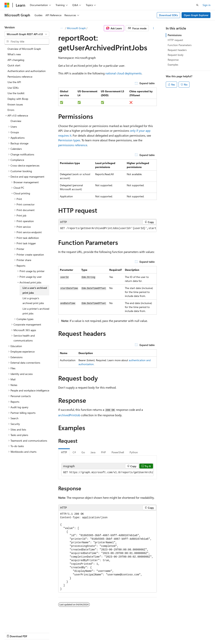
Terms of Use (101, 632)
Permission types (69, 140)
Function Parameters (180, 45)
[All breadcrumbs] (61, 28)
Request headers (177, 50)
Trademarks (119, 632)
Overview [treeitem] (16, 121)
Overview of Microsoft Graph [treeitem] (24, 49)
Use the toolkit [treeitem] (16, 93)
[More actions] (154, 28)
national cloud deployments (123, 73)
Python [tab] (134, 452)
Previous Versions (34, 632)
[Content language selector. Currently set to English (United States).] (22, 624)
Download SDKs (169, 15)
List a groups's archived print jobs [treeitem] (33, 301)
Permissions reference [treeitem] (20, 77)
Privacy (82, 632)
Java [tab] (93, 452)
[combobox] (27, 34)
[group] (107, 228)
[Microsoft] (7, 5)
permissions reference (73, 145)
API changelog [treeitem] (16, 60)
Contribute (67, 632)
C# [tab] (74, 452)
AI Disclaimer (12, 632)
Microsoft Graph (76, 28)
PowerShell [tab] (118, 452)
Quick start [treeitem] (14, 65)
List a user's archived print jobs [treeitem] (35, 290)
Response (173, 60)
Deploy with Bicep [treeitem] (18, 99)
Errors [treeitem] (11, 110)
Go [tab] (83, 452)
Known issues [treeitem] (15, 104)
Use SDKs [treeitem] (13, 88)
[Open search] (197, 5)
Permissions (175, 35)
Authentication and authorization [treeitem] (27, 71)
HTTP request (175, 40)
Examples (173, 65)
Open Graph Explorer (196, 15)
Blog (51, 632)
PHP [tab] (103, 452)
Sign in (207, 5)
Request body (176, 55)
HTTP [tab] (64, 452)
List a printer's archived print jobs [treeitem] (36, 311)
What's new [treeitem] (14, 54)
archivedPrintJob (69, 415)
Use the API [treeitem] (14, 82)
